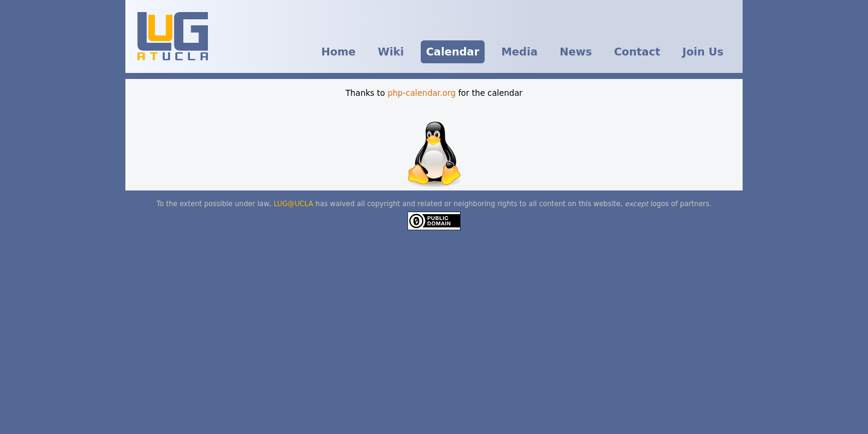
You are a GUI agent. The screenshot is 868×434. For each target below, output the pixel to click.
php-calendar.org (422, 93)
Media (520, 52)
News (576, 52)
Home (338, 52)
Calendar (453, 52)
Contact (637, 52)
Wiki (391, 52)
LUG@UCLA (294, 204)
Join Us (703, 52)
